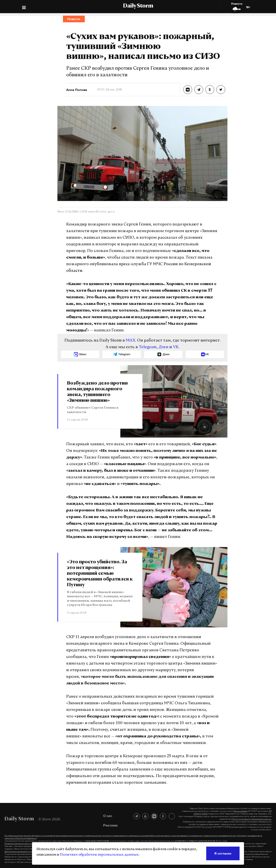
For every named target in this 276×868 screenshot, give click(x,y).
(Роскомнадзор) (240, 811)
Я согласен (223, 853)
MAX (131, 341)
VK (176, 347)
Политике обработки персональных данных (99, 855)
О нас (108, 816)
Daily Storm (138, 6)
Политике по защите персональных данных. (252, 819)
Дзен (164, 347)
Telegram (148, 347)
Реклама (110, 825)
